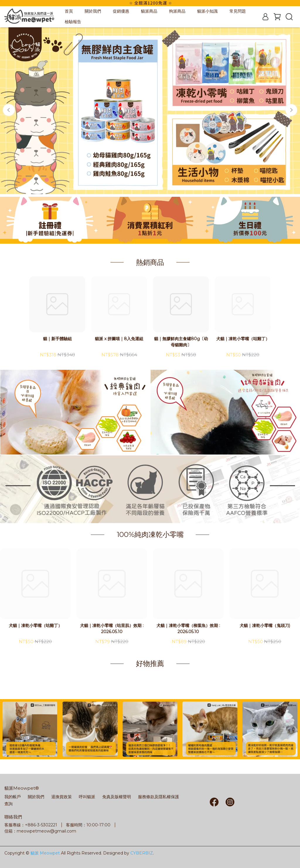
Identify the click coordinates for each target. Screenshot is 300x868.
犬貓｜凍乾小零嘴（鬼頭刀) (265, 625)
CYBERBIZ (142, 853)
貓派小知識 (207, 11)
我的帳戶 (13, 797)
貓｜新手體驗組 (57, 339)
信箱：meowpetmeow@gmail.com (40, 831)
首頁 (69, 11)
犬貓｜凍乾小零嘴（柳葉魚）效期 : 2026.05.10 (188, 629)
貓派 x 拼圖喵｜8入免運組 (119, 339)
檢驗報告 (73, 22)
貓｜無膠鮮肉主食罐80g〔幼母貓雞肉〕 (181, 342)
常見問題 (238, 11)
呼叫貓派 (87, 797)
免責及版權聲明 (117, 797)
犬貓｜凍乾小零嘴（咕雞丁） (243, 339)
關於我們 (93, 11)
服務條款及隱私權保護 (158, 797)
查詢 (8, 804)
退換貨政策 (62, 797)
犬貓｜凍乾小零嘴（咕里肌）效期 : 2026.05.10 (112, 629)
